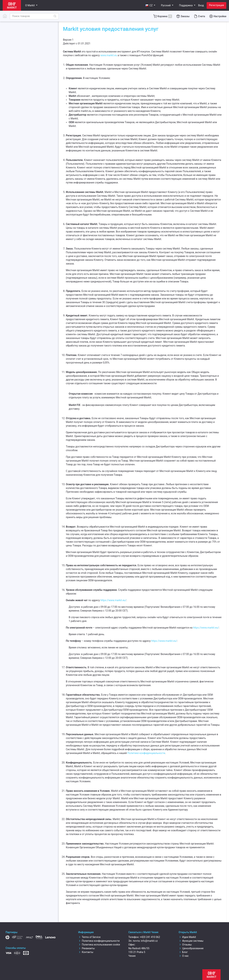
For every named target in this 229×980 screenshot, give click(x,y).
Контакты (86, 952)
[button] (150, 5)
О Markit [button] (30, 5)
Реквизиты (87, 948)
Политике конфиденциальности (146, 753)
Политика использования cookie (99, 945)
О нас (184, 956)
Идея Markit (187, 937)
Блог (183, 952)
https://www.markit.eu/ (113, 600)
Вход (201, 5)
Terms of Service (89, 937)
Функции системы (191, 941)
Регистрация (216, 5)
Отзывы (185, 945)
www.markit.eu (109, 55)
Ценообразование (191, 948)
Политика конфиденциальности (99, 941)
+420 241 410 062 (150, 937)
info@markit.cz (149, 941)
